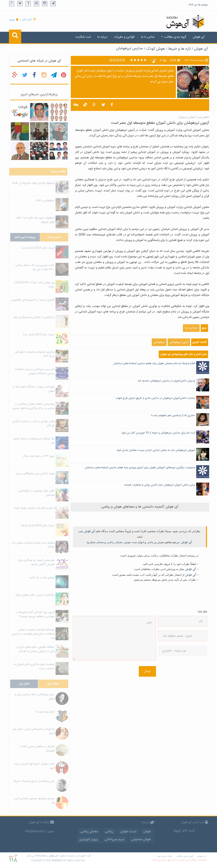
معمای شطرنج (95, 542)
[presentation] (175, 676)
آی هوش (199, 37)
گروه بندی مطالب (174, 37)
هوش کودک (156, 49)
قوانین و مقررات (124, 37)
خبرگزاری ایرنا (191, 328)
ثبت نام (27, 20)
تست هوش (131, 542)
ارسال (147, 671)
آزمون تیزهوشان (179, 342)
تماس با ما (148, 37)
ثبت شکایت (83, 37)
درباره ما (102, 37)
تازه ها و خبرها (179, 49)
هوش (160, 542)
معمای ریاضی (115, 542)
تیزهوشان (159, 342)
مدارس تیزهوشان (129, 48)
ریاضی (151, 542)
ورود (12, 20)
